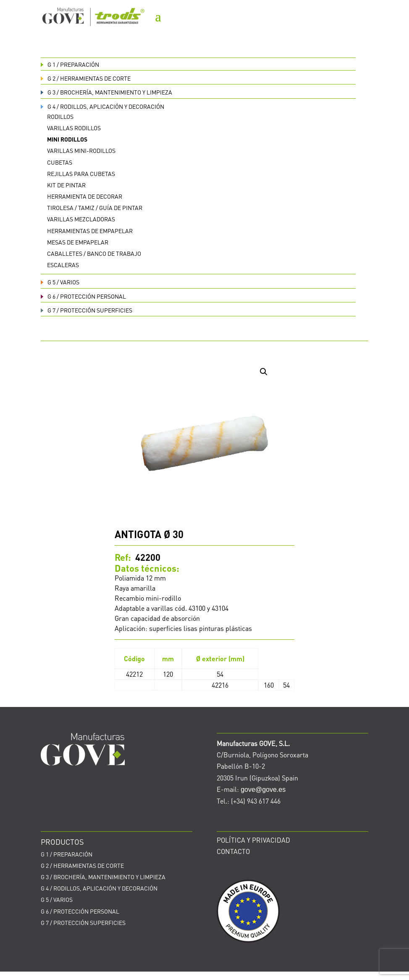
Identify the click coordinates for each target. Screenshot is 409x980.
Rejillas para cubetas (81, 173)
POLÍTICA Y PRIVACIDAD (253, 840)
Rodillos (60, 116)
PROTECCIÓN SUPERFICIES (87, 310)
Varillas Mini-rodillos (81, 150)
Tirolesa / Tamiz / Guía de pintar (95, 208)
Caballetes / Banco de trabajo (94, 253)
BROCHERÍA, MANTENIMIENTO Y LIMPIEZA (106, 92)
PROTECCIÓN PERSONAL (83, 296)
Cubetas (60, 162)
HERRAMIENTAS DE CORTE (86, 78)
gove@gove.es (263, 790)
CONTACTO (233, 851)
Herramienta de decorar (85, 196)
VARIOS (60, 282)
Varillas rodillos (74, 128)
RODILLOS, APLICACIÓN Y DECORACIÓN (102, 106)
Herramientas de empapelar (90, 231)
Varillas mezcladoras (81, 219)
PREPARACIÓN (70, 64)
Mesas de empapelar (78, 242)
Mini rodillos (67, 139)
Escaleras (63, 265)
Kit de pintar (66, 185)
